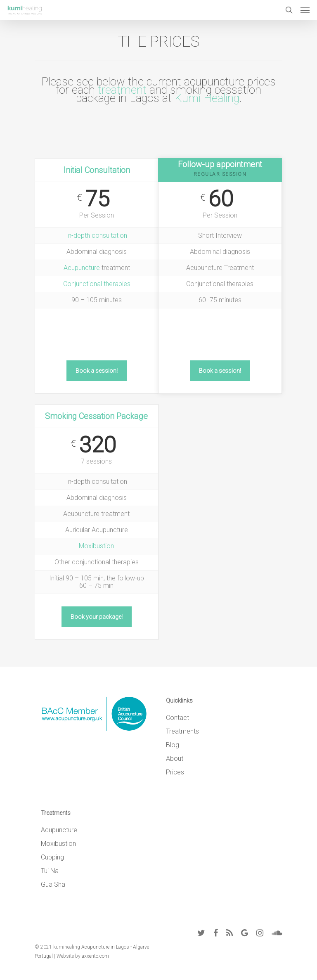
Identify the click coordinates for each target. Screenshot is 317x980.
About (175, 759)
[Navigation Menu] (305, 10)
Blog (173, 745)
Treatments (182, 731)
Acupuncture (82, 268)
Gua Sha (53, 884)
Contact (177, 718)
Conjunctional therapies (97, 284)
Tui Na (50, 871)
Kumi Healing (207, 98)
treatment (122, 90)
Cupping (52, 857)
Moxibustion (96, 546)
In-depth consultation (97, 236)
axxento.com (95, 956)
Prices (175, 772)
